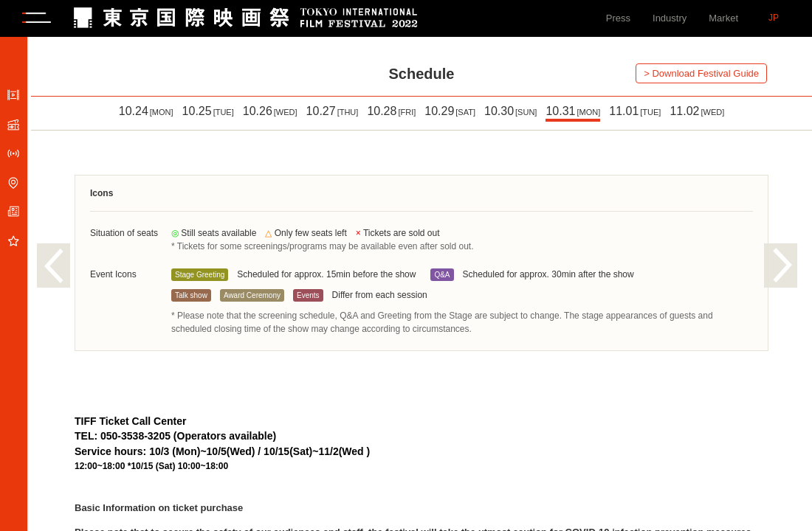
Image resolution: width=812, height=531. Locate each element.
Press (618, 18)
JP (774, 18)
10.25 (208, 111)
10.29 (450, 111)
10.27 (333, 111)
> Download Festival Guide (701, 73)
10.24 (146, 111)
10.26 (270, 111)
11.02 (697, 111)
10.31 (573, 111)
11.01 (635, 111)
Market (723, 18)
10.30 (510, 111)
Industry (670, 18)
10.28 (391, 111)
